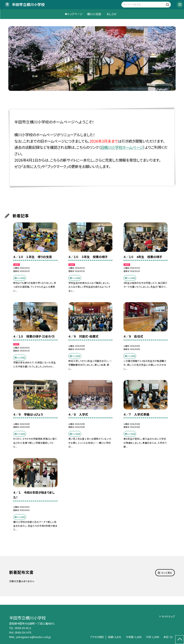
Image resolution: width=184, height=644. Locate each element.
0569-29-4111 (23, 628)
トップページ (75, 14)
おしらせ (112, 14)
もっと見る (167, 573)
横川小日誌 (94, 14)
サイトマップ (168, 616)
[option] (92, 59)
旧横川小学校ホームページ (122, 147)
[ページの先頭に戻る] (180, 640)
